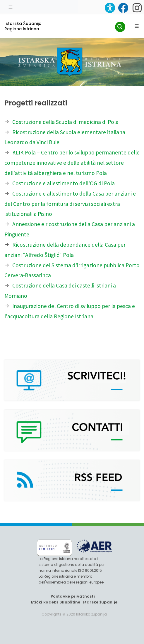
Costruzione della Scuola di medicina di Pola (65, 122)
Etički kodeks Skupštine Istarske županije (74, 602)
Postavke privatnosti (73, 596)
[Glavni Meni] (137, 26)
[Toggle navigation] (11, 6)
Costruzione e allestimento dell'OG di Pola (64, 183)
